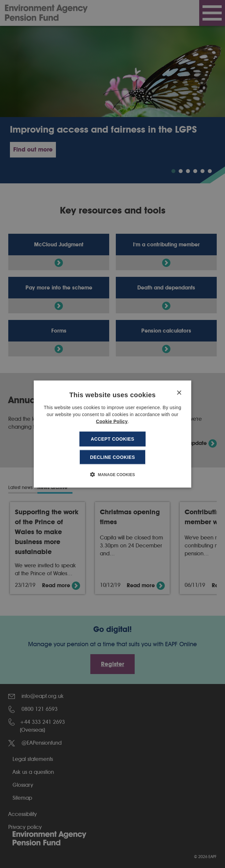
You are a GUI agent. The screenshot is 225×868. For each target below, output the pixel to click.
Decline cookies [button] (112, 457)
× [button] (179, 393)
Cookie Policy (112, 421)
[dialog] (112, 434)
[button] (112, 474)
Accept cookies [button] (112, 439)
